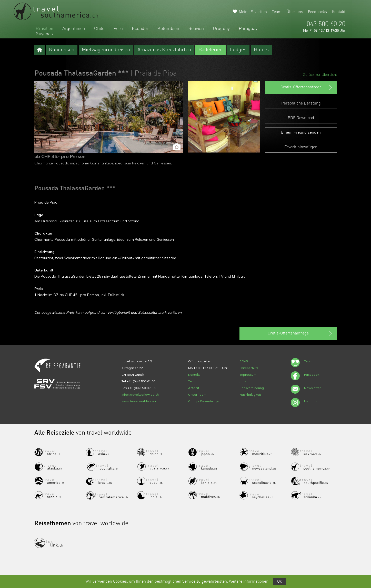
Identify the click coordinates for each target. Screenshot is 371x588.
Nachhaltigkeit (250, 395)
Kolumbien (168, 29)
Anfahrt (194, 388)
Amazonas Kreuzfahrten (164, 50)
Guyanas (44, 34)
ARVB (244, 361)
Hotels (261, 50)
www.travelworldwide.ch (140, 401)
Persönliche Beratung (301, 103)
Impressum (248, 375)
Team (277, 12)
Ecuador (140, 29)
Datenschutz (249, 368)
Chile (99, 29)
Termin (193, 381)
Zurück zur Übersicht (320, 75)
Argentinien (74, 29)
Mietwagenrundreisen (106, 50)
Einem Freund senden (301, 133)
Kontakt (339, 12)
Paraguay (248, 29)
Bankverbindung (252, 388)
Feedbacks (317, 12)
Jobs (243, 381)
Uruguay (221, 29)
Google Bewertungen (204, 401)
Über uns (295, 12)
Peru (118, 29)
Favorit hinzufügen (301, 147)
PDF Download (301, 118)
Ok (279, 582)
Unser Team (197, 395)
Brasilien (44, 29)
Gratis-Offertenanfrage (307, 88)
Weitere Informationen (249, 582)
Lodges (238, 50)
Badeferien (210, 50)
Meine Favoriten (253, 12)
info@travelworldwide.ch (140, 395)
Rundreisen (62, 50)
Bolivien (196, 29)
